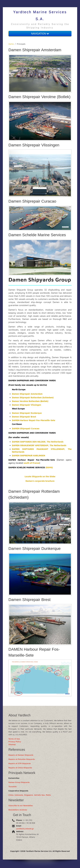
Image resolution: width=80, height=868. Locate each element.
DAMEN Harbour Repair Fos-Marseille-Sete (34, 420)
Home (11, 44)
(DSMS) (49, 467)
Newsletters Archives (18, 810)
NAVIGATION (40, 34)
